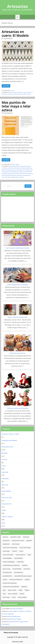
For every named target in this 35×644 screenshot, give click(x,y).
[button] (18, 17)
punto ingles (19, 172)
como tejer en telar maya (26, 168)
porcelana (27, 569)
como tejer (4, 168)
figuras (21, 94)
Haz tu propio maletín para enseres (17, 248)
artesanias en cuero (22, 92)
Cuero (13, 90)
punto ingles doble (27, 172)
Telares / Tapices (15, 164)
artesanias (14, 92)
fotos (12, 170)
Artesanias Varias (8, 447)
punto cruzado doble (11, 172)
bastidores (28, 166)
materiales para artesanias (11, 565)
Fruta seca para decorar (17, 353)
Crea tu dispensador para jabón (17, 285)
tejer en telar (12, 590)
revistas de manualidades (11, 587)
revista (5, 579)
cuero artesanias (8, 555)
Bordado (5, 453)
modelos (25, 565)
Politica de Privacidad (11, 633)
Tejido (4, 510)
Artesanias (17, 6)
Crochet (4, 459)
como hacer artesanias (10, 548)
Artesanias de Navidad (9, 440)
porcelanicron (19, 572)
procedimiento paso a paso (23, 576)
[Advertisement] (18, 209)
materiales (20, 562)
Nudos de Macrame (14, 616)
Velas (4, 523)
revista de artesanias (16, 579)
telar (4, 594)
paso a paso (7, 569)
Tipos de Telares (18, 609)
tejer (9, 175)
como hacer (16, 544)
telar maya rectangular (10, 177)
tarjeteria (24, 587)
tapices (3, 175)
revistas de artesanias (10, 583)
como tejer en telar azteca (13, 168)
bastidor (13, 166)
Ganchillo (5, 472)
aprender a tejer (16, 537)
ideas (29, 555)
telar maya (6, 597)
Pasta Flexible (6, 491)
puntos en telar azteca (17, 174)
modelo (25, 94)
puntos (10, 174)
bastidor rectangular (20, 166)
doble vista (4, 170)
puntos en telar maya (28, 174)
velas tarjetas (22, 597)
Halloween (5, 478)
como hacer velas (25, 548)
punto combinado (25, 170)
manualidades (7, 558)
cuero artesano (11, 94)
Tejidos (27, 590)
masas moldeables (9, 562)
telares (22, 594)
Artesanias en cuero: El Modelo (15, 34)
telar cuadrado (13, 594)
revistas (27, 579)
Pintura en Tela (7, 497)
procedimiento (7, 576)
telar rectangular (20, 177)
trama (14, 597)
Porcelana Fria (7, 504)
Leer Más (6, 86)
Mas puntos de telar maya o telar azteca (16, 106)
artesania (26, 537)
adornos (5, 537)
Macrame (5, 485)
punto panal (5, 174)
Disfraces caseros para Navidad (17, 408)
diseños (17, 94)
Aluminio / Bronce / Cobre (10, 434)
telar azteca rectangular (22, 175)
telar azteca (14, 175)
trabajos (29, 94)
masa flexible (18, 558)
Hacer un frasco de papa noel (17, 317)
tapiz (7, 175)
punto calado (17, 170)
